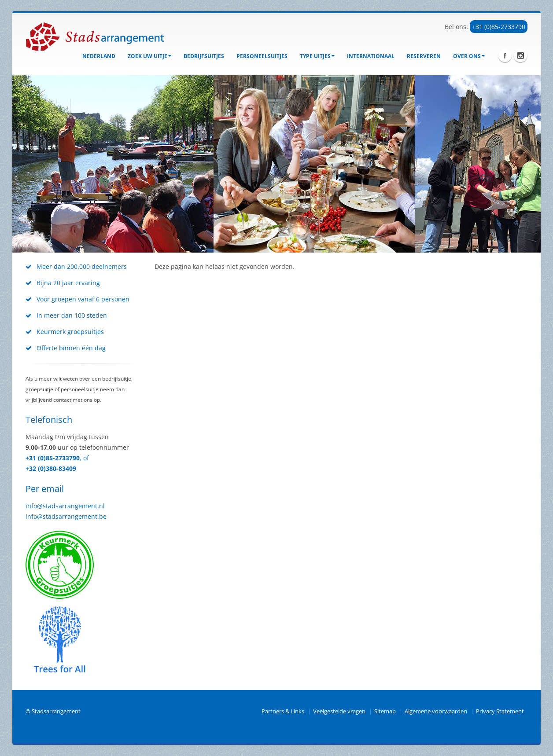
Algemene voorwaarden (436, 711)
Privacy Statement (500, 711)
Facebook (505, 55)
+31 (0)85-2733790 (499, 27)
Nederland (99, 56)
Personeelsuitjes (262, 56)
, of (84, 458)
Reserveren (424, 56)
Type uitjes (317, 56)
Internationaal (371, 56)
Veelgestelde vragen (339, 711)
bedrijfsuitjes (204, 56)
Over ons (469, 56)
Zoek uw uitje (149, 56)
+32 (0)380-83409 (51, 468)
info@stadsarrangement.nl (65, 506)
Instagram (520, 55)
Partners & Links (283, 711)
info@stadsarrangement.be (66, 516)
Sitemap (385, 711)
